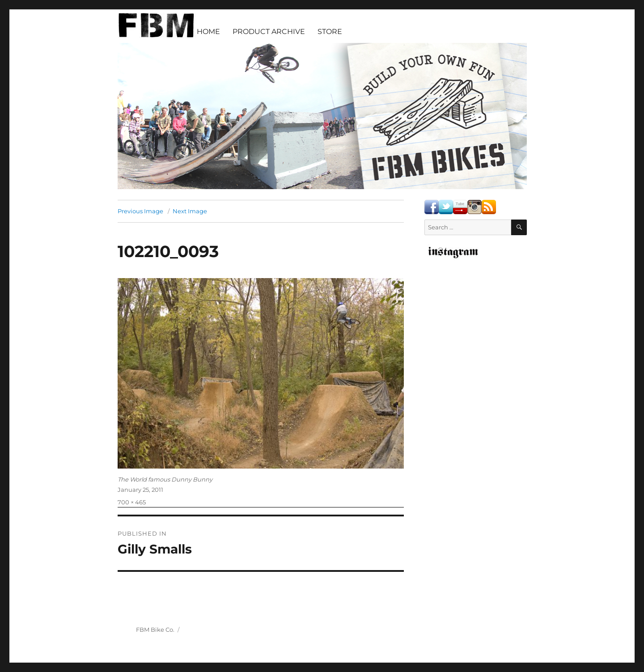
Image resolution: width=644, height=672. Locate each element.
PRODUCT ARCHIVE (269, 32)
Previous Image (140, 211)
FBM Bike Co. (155, 630)
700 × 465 (132, 502)
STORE (330, 32)
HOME (208, 32)
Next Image (190, 211)
